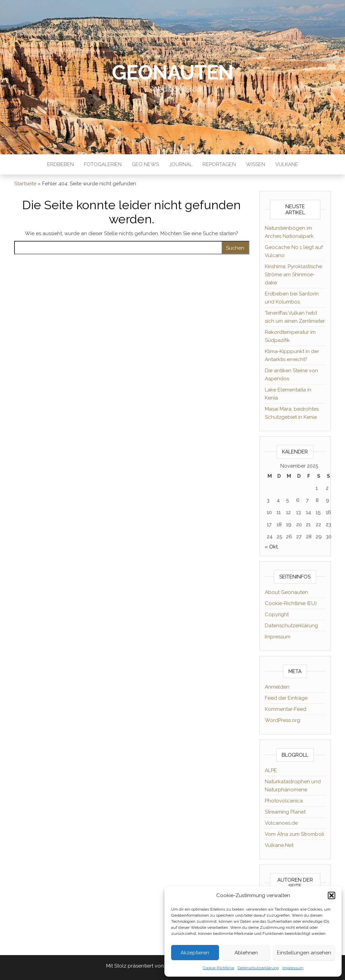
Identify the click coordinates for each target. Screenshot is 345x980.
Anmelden (277, 687)
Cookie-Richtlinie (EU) (291, 603)
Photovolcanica (284, 801)
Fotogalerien (103, 164)
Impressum (293, 968)
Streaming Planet (285, 812)
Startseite (25, 184)
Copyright (277, 614)
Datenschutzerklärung (258, 968)
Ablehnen (246, 953)
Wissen (256, 164)
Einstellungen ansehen (304, 953)
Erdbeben (60, 164)
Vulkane (287, 164)
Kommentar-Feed (286, 709)
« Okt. (272, 547)
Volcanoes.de (281, 823)
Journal (181, 164)
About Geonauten (286, 592)
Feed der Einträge (286, 698)
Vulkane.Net (279, 845)
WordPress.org (283, 720)
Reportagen (219, 164)
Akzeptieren (195, 953)
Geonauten (172, 72)
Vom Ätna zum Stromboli (294, 834)
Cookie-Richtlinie (218, 968)
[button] (332, 895)
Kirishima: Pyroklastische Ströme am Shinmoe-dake (293, 275)
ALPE (271, 770)
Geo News (145, 164)
